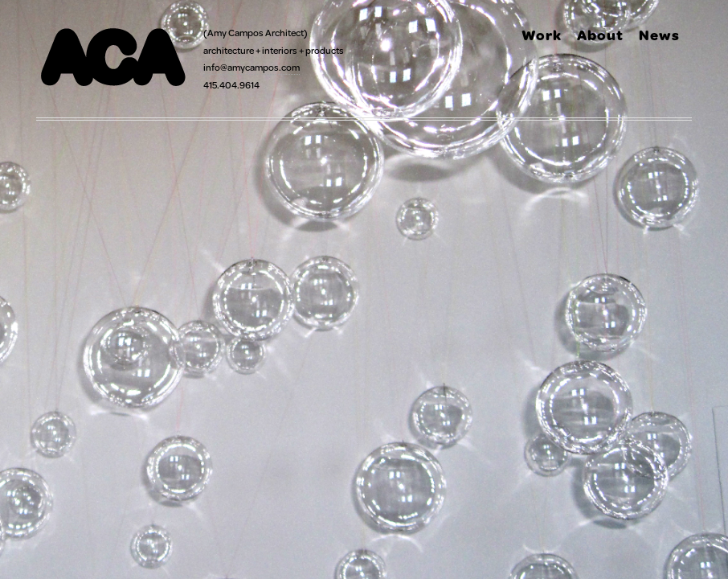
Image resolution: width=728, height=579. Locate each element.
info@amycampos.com (252, 67)
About (600, 35)
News (659, 35)
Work (542, 35)
